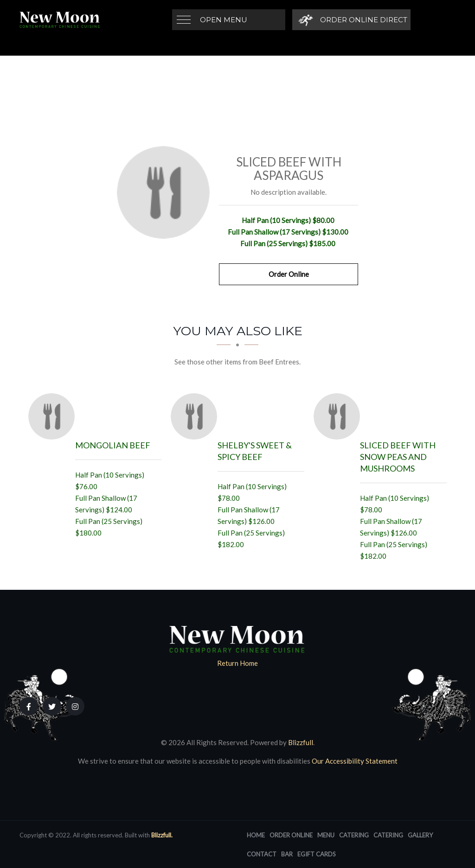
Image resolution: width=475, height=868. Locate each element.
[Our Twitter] (52, 706)
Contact (262, 854)
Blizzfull (301, 742)
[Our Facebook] (29, 706)
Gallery (420, 835)
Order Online (289, 274)
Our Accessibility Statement (354, 761)
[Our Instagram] (75, 706)
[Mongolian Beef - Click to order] (54, 416)
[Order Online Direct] (351, 20)
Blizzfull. (162, 835)
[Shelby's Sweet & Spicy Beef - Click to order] (196, 416)
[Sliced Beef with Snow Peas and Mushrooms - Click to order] (339, 416)
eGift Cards (317, 854)
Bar (287, 854)
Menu (326, 835)
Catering (354, 835)
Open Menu (224, 20)
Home (256, 835)
